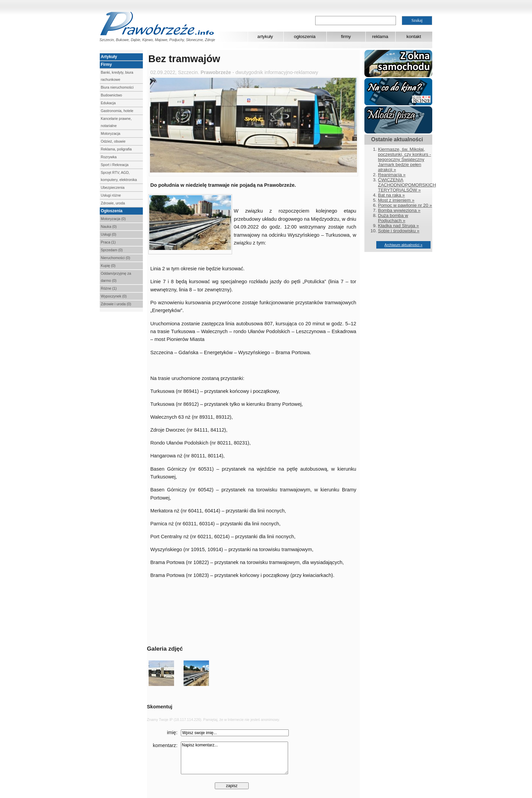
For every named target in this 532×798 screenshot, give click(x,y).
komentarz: (165, 745)
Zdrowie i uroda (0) (116, 304)
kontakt (414, 37)
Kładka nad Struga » (398, 226)
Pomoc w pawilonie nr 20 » (405, 205)
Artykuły (109, 57)
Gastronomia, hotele (117, 111)
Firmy (106, 65)
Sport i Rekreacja (115, 165)
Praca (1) (108, 242)
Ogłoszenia (112, 211)
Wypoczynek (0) (114, 296)
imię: (172, 732)
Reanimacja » (392, 175)
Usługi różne (111, 195)
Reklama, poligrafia (116, 149)
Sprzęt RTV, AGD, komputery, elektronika (119, 176)
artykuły (265, 37)
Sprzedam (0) (112, 250)
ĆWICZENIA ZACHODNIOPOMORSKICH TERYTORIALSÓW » (407, 185)
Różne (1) (109, 288)
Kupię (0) (108, 266)
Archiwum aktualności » (403, 245)
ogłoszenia (305, 37)
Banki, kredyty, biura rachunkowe (117, 76)
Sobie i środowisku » (399, 231)
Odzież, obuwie (113, 141)
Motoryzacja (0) (113, 219)
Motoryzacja (110, 133)
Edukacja (108, 103)
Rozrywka (109, 157)
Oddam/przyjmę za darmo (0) (116, 277)
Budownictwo (111, 95)
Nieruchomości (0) (115, 258)
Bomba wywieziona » (399, 210)
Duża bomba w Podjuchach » (393, 218)
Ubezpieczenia (113, 187)
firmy (346, 37)
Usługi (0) (109, 234)
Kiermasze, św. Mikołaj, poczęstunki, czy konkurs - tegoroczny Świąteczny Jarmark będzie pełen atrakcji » (404, 159)
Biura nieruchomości (117, 87)
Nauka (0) (109, 226)
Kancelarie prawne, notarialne (116, 122)
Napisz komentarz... (234, 758)
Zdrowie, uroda (113, 203)
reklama (380, 37)
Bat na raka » (391, 195)
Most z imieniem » (396, 200)
